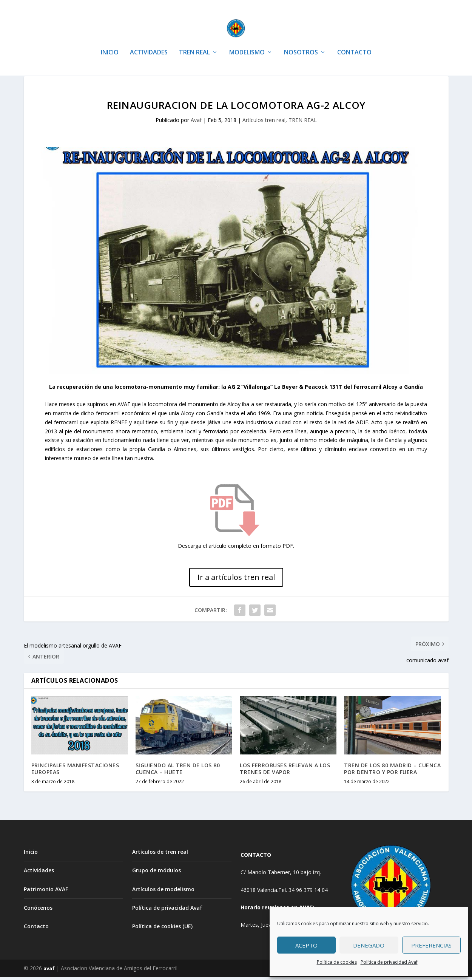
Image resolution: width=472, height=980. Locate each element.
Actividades (39, 873)
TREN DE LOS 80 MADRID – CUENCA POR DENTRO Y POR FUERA (392, 772)
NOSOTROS (301, 41)
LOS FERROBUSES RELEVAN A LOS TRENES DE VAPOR (285, 772)
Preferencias (431, 945)
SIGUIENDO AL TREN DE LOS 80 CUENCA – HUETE (178, 772)
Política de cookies (337, 962)
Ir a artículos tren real (236, 580)
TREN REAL (194, 41)
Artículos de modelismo (163, 892)
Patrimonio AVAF (46, 892)
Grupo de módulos (157, 873)
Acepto (306, 945)
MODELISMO (247, 41)
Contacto (36, 929)
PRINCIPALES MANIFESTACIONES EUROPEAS (75, 772)
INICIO (110, 41)
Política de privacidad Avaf (389, 962)
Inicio (31, 855)
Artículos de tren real (160, 855)
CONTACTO (354, 41)
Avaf (196, 123)
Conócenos (38, 911)
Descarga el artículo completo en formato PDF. (236, 549)
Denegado (369, 945)
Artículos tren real (264, 123)
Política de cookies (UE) (162, 929)
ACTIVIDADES (149, 41)
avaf (49, 971)
